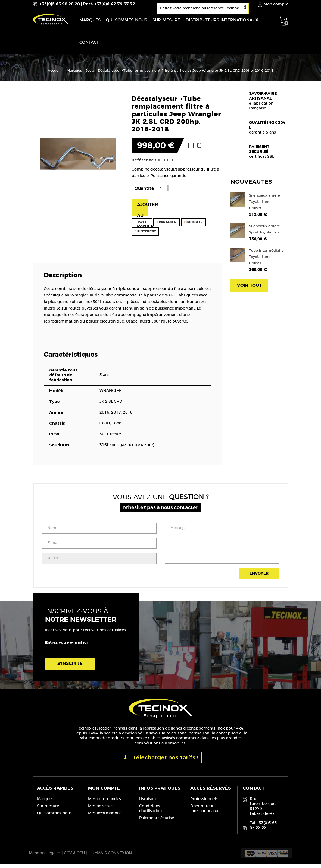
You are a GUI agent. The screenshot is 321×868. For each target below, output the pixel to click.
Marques (45, 802)
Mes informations (105, 816)
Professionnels (204, 802)
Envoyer (259, 577)
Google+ (193, 225)
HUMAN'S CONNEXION (110, 857)
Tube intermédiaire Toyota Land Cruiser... (266, 260)
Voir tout (249, 289)
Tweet (142, 225)
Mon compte (104, 791)
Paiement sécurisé (157, 821)
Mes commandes (105, 802)
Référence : (144, 163)
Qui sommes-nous (54, 816)
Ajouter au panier (143, 212)
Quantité (144, 192)
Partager (167, 225)
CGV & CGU (74, 857)
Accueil (54, 74)
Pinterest (145, 235)
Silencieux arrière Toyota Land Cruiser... (264, 205)
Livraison (147, 802)
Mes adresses (101, 809)
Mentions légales (45, 857)
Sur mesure (48, 809)
